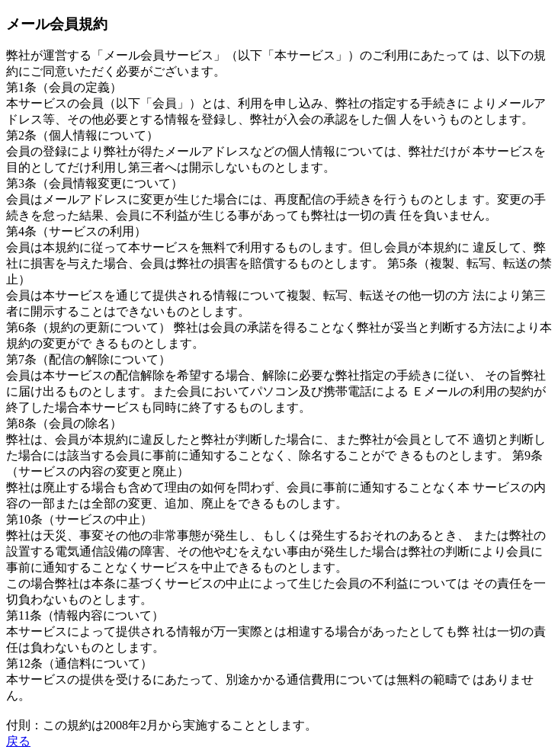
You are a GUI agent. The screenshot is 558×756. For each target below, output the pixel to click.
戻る (18, 741)
